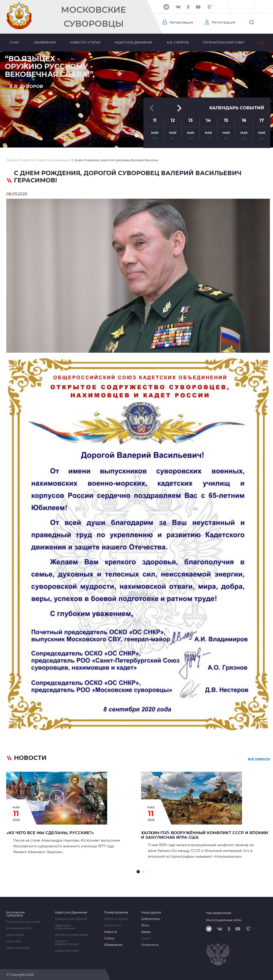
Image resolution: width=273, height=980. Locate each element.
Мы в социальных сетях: (224, 920)
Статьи (109, 938)
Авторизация (181, 22)
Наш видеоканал (219, 913)
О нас (15, 42)
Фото (145, 925)
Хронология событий (71, 919)
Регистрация (223, 22)
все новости (259, 759)
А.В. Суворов (178, 42)
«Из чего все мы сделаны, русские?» (50, 833)
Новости (110, 932)
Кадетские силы (67, 951)
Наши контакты (18, 948)
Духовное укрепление (72, 935)
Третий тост (113, 925)
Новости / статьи (85, 42)
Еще (261, 42)
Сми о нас (13, 941)
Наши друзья (151, 912)
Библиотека (150, 919)
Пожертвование (116, 912)
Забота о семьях (116, 919)
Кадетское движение (133, 42)
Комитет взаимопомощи (67, 943)
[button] (136, 136)
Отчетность (150, 945)
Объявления (45, 42)
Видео (146, 932)
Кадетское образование (65, 927)
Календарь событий (237, 105)
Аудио (146, 938)
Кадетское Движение (71, 912)
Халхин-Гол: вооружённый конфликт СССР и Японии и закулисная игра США (205, 835)
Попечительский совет (224, 42)
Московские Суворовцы (93, 17)
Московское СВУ (19, 928)
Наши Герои (15, 935)
